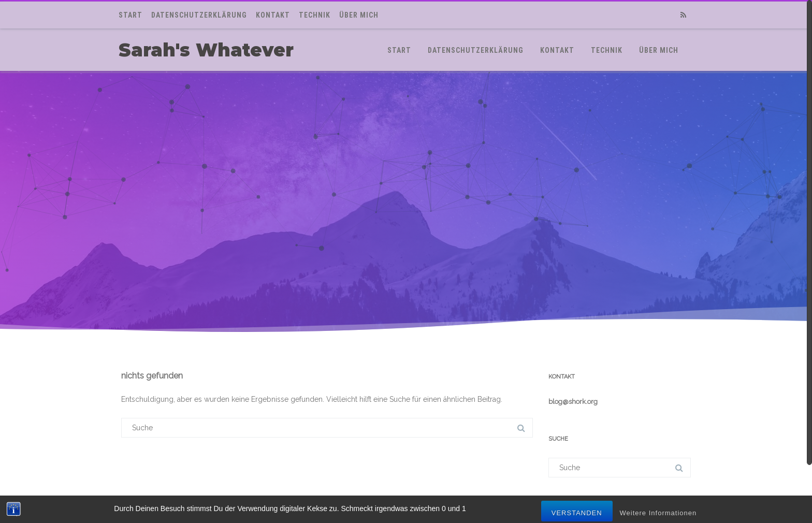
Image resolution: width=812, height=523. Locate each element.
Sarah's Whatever (206, 50)
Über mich (359, 15)
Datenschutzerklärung (199, 15)
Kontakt (273, 15)
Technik (315, 15)
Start (130, 15)
